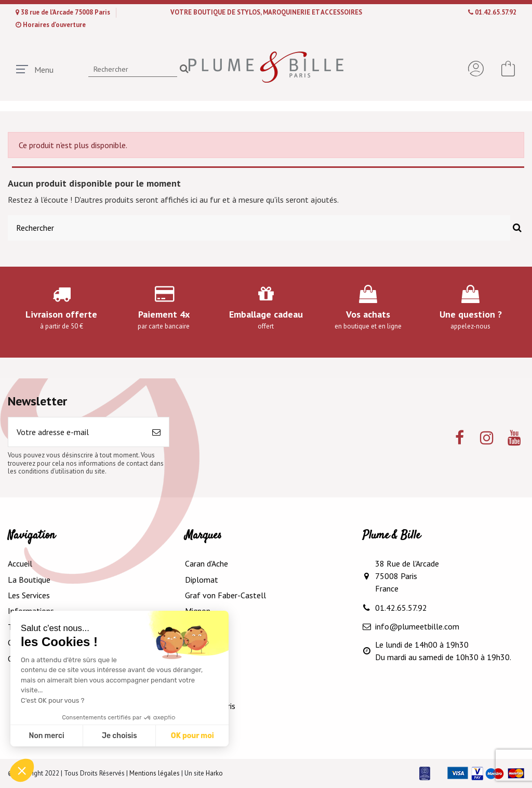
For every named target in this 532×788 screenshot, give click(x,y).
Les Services (29, 595)
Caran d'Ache (207, 563)
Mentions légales (155, 773)
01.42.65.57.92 (496, 12)
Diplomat (202, 580)
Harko (214, 773)
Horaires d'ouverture (54, 25)
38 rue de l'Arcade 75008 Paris (66, 12)
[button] (22, 770)
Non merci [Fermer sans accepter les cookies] (46, 736)
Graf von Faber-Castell (225, 595)
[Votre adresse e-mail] (76, 432)
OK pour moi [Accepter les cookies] (192, 736)
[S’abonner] (156, 432)
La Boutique (29, 580)
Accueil (20, 563)
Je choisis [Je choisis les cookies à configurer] (119, 736)
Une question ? (471, 314)
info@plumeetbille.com (417, 626)
